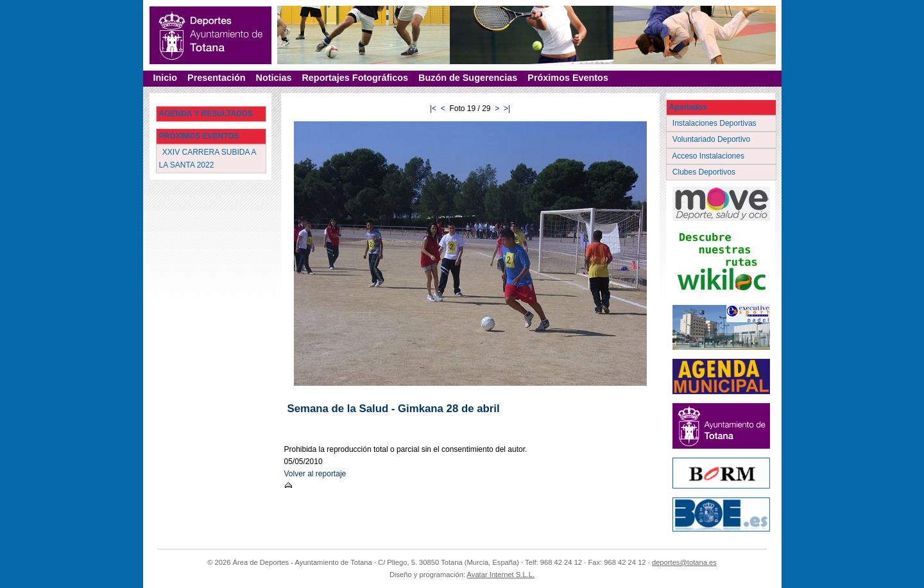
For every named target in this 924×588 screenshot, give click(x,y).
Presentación (216, 78)
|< (433, 108)
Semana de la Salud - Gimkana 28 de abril (394, 409)
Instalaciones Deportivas (716, 123)
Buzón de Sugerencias (468, 78)
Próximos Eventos (568, 78)
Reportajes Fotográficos (355, 78)
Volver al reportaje (315, 474)
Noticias (273, 78)
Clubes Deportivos (705, 172)
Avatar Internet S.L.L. (501, 575)
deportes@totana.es (684, 562)
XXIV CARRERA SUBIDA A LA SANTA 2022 (208, 158)
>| (507, 108)
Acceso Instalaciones (710, 156)
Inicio (166, 78)
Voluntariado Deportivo (713, 139)
